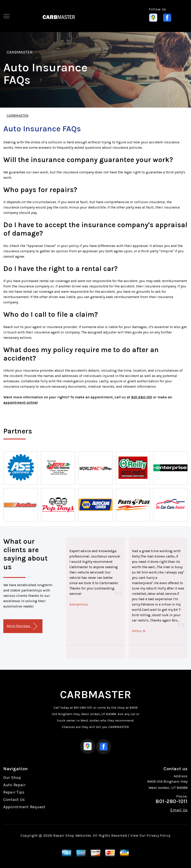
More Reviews (22, 626)
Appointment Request (24, 807)
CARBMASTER (20, 52)
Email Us (179, 810)
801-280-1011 (142, 397)
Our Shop (12, 778)
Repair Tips (14, 792)
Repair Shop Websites (72, 835)
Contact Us (14, 800)
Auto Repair (14, 785)
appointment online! (21, 402)
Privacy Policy (159, 835)
